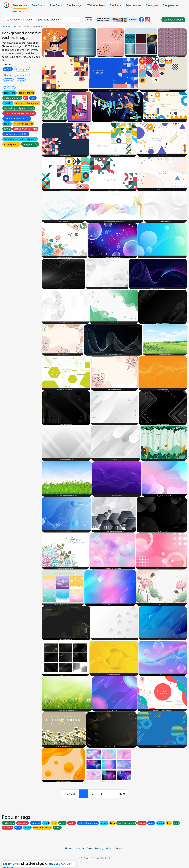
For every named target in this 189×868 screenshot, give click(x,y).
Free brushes (133, 5)
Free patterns (170, 5)
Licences (79, 848)
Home (6, 27)
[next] (122, 794)
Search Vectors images (18, 20)
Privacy (99, 848)
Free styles (152, 5)
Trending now (22, 69)
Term (89, 848)
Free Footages (75, 5)
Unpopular (9, 86)
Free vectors (20, 5)
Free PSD (18, 11)
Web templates (96, 5)
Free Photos (39, 5)
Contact (119, 848)
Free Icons (115, 5)
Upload (89, 20)
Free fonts (56, 5)
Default (8, 69)
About (109, 848)
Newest (8, 75)
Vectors (17, 27)
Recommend (22, 75)
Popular (21, 81)
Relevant (8, 81)
